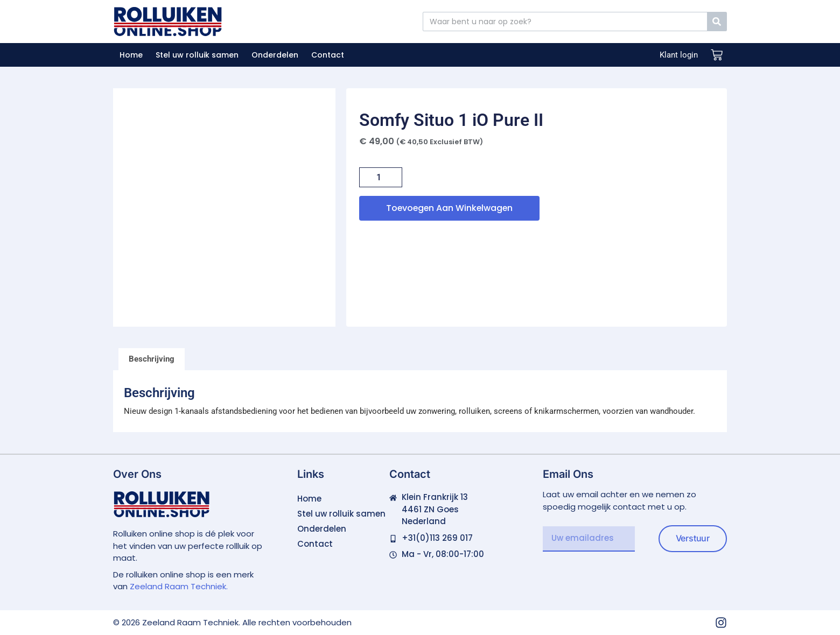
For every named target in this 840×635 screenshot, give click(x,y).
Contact (328, 55)
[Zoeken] (717, 22)
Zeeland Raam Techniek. (179, 586)
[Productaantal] (381, 177)
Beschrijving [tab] (152, 359)
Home (131, 55)
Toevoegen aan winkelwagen (451, 208)
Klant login (679, 55)
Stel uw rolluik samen (197, 55)
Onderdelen (275, 55)
